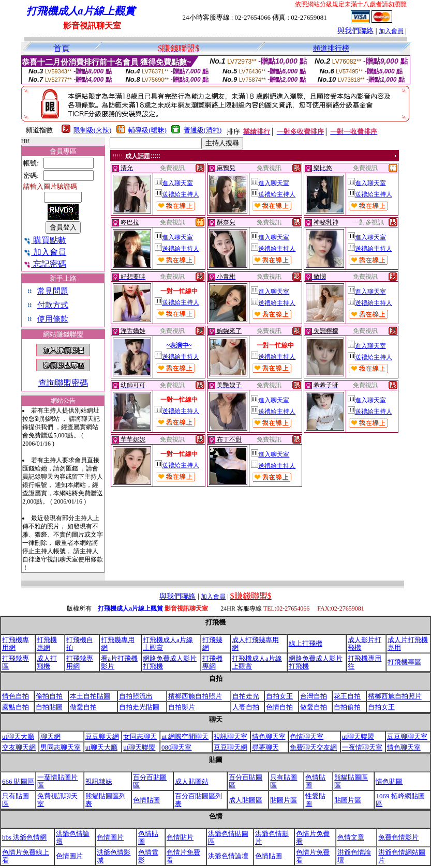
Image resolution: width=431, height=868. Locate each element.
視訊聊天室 (231, 736)
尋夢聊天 (265, 747)
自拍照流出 (136, 696)
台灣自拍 (314, 696)
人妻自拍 (246, 707)
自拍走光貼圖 (139, 707)
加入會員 (391, 31)
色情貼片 (180, 837)
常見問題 (53, 291)
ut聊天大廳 (18, 736)
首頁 (62, 48)
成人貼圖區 (246, 800)
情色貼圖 (389, 781)
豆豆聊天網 (102, 736)
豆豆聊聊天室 (407, 736)
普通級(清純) (203, 130)
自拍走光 (246, 696)
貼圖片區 (284, 800)
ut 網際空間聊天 (185, 736)
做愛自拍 (83, 707)
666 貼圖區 (18, 781)
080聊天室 (177, 747)
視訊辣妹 (99, 781)
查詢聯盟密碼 (63, 383)
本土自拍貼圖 (90, 696)
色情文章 (351, 837)
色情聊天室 (307, 736)
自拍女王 (279, 696)
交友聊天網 (19, 747)
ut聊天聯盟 (358, 736)
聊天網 (50, 736)
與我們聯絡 (355, 31)
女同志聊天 (140, 736)
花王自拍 (347, 696)
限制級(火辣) (93, 130)
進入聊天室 (174, 183)
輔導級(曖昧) (147, 130)
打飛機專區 (404, 662)
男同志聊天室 (61, 747)
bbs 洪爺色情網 (24, 837)
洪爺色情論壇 (228, 856)
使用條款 (53, 319)
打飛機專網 (47, 644)
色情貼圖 (146, 800)
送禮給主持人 (177, 194)
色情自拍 (279, 707)
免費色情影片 (398, 837)
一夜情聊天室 (362, 747)
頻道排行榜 (331, 48)
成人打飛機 (47, 662)
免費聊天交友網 (313, 747)
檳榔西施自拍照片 (195, 696)
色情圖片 (110, 837)
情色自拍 (16, 696)
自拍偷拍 (347, 707)
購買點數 (45, 240)
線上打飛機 (306, 643)
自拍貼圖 (49, 707)
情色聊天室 (269, 736)
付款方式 (53, 305)
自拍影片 (182, 707)
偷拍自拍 (49, 696)
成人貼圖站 (192, 781)
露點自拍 (16, 707)
